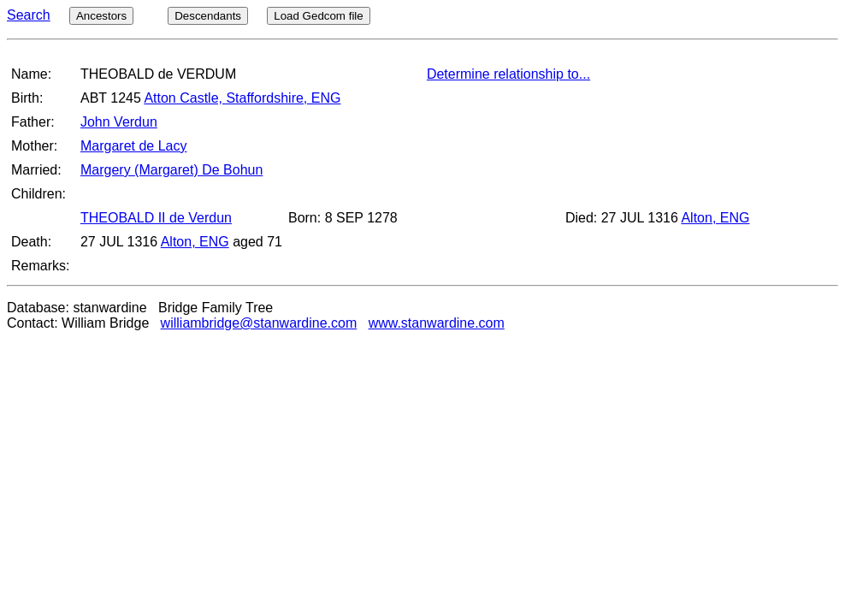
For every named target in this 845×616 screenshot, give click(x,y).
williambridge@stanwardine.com (259, 323)
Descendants (208, 16)
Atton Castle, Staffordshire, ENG (242, 98)
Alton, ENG (715, 218)
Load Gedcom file (318, 16)
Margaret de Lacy (134, 146)
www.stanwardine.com (437, 323)
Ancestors (101, 16)
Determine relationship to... (508, 74)
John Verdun (119, 122)
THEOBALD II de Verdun (156, 218)
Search (29, 15)
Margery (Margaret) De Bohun (171, 170)
